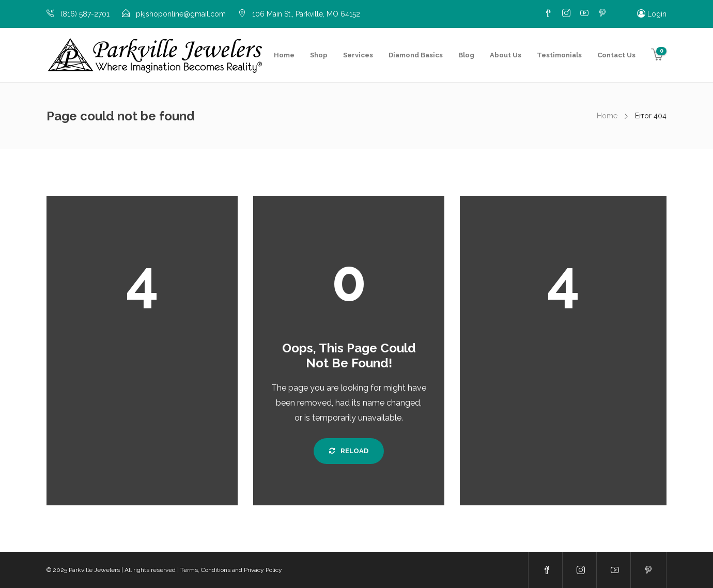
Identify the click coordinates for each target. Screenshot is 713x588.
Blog (466, 55)
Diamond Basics (416, 55)
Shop (319, 55)
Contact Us (616, 55)
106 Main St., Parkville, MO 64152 (306, 14)
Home (284, 55)
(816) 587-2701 (85, 14)
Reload (349, 451)
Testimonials (559, 55)
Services (358, 55)
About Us (506, 55)
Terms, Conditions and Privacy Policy (231, 570)
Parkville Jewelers (94, 570)
